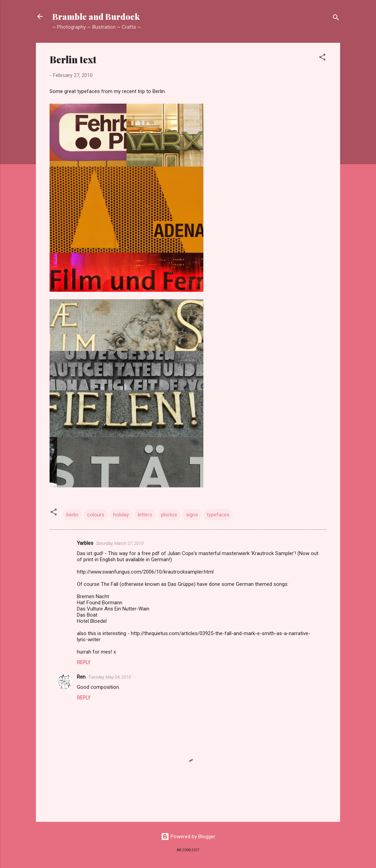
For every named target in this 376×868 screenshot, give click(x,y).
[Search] (336, 19)
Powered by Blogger (188, 837)
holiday (121, 515)
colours (96, 515)
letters (145, 515)
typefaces (218, 515)
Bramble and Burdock (96, 16)
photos (169, 515)
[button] (322, 58)
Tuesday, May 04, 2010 (110, 677)
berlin (72, 515)
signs (192, 515)
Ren (81, 677)
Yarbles (85, 543)
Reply (84, 662)
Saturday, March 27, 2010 (120, 543)
